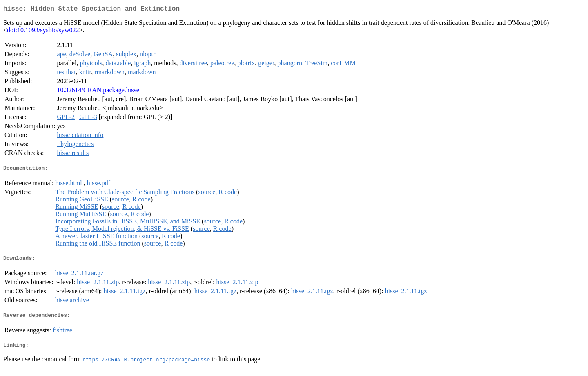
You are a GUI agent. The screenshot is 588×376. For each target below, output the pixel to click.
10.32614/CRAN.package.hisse (98, 92)
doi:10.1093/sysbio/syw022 (43, 32)
